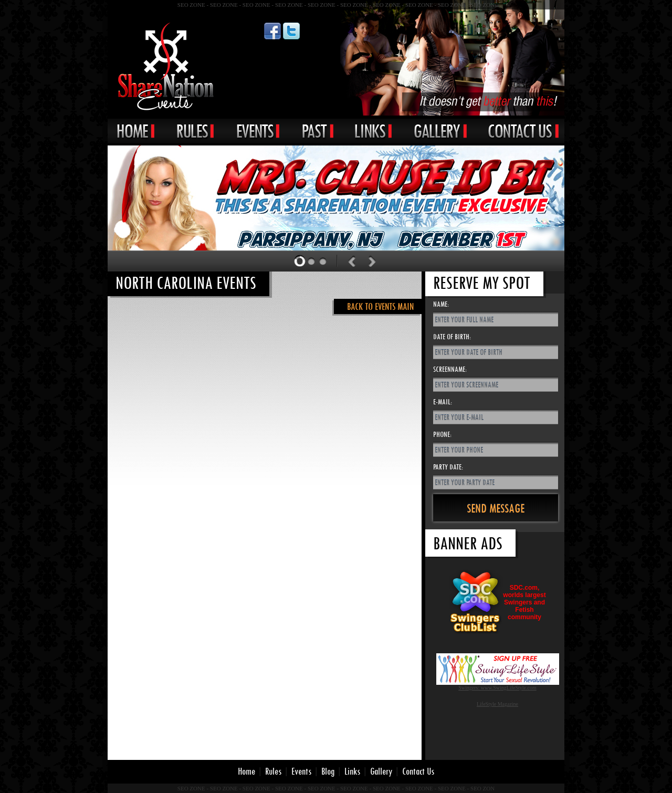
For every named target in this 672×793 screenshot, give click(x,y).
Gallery (381, 771)
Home (246, 771)
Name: (441, 304)
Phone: (442, 434)
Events (301, 771)
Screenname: (450, 369)
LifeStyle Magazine (497, 704)
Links (352, 771)
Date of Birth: (452, 336)
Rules (273, 771)
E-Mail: (443, 401)
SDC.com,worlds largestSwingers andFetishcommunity (524, 602)
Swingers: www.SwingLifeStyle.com (497, 688)
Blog (328, 771)
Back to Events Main (380, 306)
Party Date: (448, 467)
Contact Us (418, 771)
